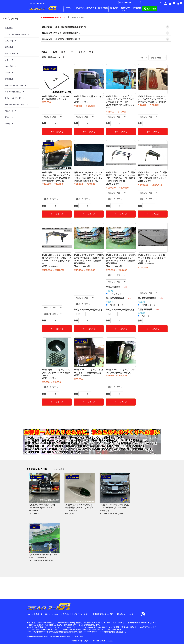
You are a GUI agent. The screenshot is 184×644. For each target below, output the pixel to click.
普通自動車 (11, 79)
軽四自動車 (11, 47)
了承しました (115, 294)
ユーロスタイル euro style (17, 34)
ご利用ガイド (66, 614)
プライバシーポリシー (82, 614)
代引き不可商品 (113, 287)
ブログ (131, 614)
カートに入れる (57, 132)
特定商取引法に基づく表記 (103, 614)
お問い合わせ (121, 614)
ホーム (69, 8)
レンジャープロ (86, 52)
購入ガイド (92, 8)
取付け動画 (103, 8)
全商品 (44, 52)
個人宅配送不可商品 (115, 298)
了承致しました (116, 305)
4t (72, 52)
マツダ (9, 73)
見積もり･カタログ (125, 9)
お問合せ (137, 8)
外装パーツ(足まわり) (15, 92)
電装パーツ (11, 117)
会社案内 (114, 8)
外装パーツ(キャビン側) (15, 85)
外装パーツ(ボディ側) (15, 98)
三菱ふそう (11, 41)
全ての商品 (9, 28)
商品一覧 (80, 8)
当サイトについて (52, 614)
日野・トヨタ (12, 53)
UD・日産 (10, 66)
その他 (9, 124)
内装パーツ (11, 111)
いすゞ (9, 60)
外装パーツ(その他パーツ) (16, 104)
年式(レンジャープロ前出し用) (88, 310)
